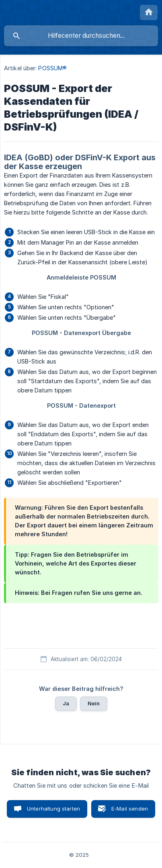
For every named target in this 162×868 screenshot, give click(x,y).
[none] (149, 12)
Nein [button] (94, 703)
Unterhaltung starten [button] (53, 809)
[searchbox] (81, 36)
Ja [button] (66, 703)
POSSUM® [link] (52, 68)
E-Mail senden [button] (130, 809)
